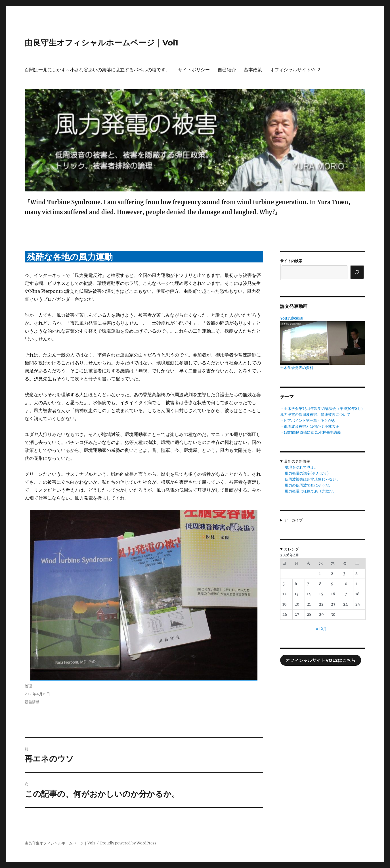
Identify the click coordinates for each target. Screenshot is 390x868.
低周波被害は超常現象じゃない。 (312, 479)
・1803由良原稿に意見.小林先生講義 (311, 432)
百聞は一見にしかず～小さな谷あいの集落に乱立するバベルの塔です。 (97, 70)
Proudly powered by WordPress (128, 843)
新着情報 (32, 702)
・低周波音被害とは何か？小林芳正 (310, 426)
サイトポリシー (194, 70)
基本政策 (253, 70)
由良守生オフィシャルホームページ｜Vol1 (101, 43)
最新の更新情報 (297, 461)
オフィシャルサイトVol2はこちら (320, 660)
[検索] (357, 272)
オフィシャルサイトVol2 (295, 70)
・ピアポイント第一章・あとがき (308, 421)
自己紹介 (227, 70)
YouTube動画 (292, 318)
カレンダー (293, 549)
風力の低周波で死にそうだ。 (309, 485)
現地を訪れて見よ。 (301, 467)
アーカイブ (293, 520)
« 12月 (321, 629)
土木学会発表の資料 (297, 368)
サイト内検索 (291, 261)
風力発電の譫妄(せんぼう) (307, 473)
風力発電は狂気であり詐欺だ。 (311, 491)
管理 (28, 686)
